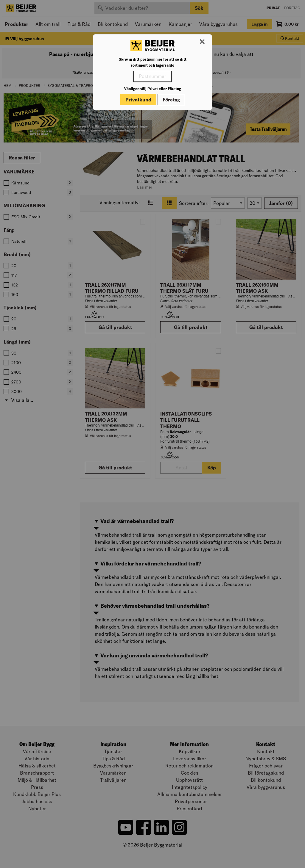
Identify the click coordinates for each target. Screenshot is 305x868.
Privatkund (138, 100)
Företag (171, 100)
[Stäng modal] (202, 42)
